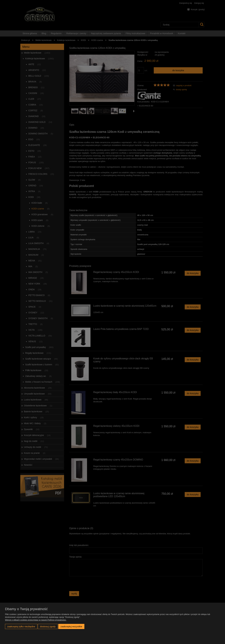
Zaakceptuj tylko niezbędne (21, 626)
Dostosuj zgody (48, 626)
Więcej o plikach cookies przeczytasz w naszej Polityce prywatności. (36, 620)
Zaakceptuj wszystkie (71, 626)
